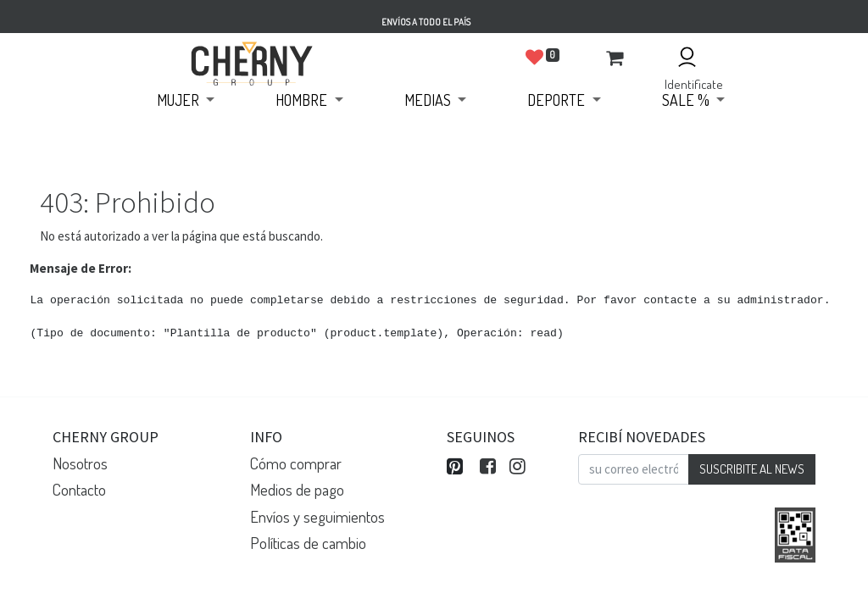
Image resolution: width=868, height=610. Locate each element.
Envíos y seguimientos (317, 516)
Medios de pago (297, 489)
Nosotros (80, 463)
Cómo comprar (296, 463)
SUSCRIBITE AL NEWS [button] (752, 469)
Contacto (79, 489)
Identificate (694, 84)
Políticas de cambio (308, 543)
